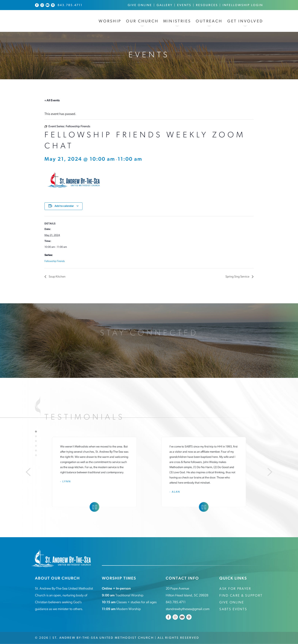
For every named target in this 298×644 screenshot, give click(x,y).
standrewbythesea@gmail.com (188, 609)
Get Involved (245, 21)
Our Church (142, 21)
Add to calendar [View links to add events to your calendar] (64, 206)
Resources (207, 5)
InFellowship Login (243, 5)
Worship (110, 21)
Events (184, 5)
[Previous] (28, 472)
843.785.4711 (70, 5)
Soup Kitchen (57, 277)
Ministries (177, 21)
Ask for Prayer (235, 589)
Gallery (165, 5)
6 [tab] (36, 455)
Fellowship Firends (55, 261)
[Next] (270, 472)
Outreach (209, 21)
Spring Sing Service (238, 277)
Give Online (140, 5)
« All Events (52, 101)
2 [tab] (36, 436)
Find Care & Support (241, 596)
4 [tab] (36, 446)
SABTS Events (233, 609)
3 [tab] (36, 441)
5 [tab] (36, 451)
